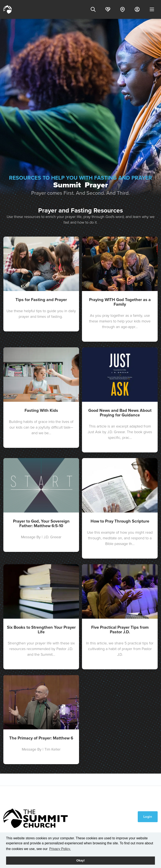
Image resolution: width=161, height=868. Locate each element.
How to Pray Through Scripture (120, 521)
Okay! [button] (80, 860)
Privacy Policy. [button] (60, 849)
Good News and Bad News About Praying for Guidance (120, 413)
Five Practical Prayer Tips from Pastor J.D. (120, 630)
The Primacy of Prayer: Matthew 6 (41, 738)
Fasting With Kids (41, 410)
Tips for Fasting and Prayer (41, 300)
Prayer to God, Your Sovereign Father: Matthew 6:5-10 (41, 523)
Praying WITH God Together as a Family (120, 302)
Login (148, 817)
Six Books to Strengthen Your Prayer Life (41, 630)
